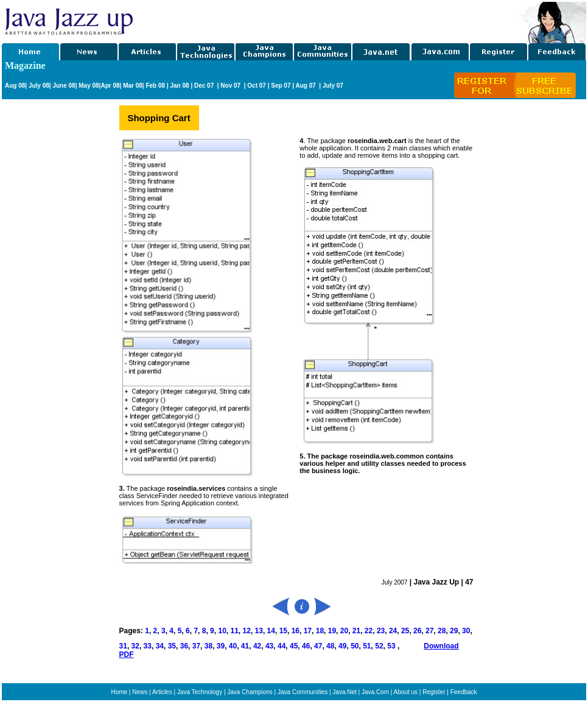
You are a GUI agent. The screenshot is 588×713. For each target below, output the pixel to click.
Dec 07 (205, 86)
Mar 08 (131, 86)
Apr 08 (110, 86)
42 (257, 646)
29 (454, 631)
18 (320, 631)
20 (344, 631)
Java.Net (344, 692)
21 (356, 631)
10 (222, 631)
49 (342, 646)
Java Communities (303, 692)
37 (195, 646)
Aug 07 (306, 86)
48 (330, 646)
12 (246, 631)
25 (405, 631)
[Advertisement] (327, 20)
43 (269, 646)
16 (296, 631)
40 (233, 646)
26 (417, 631)
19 (331, 631)
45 (294, 646)
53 (391, 646)
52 (379, 646)
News (140, 692)
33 (148, 646)
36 (184, 646)
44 (282, 646)
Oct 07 (257, 86)
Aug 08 (15, 86)
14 (271, 631)
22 (369, 631)
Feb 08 (155, 86)
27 (429, 631)
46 (305, 646)
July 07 (333, 86)
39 (221, 646)
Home (119, 692)
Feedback (464, 692)
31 (123, 646)
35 (172, 646)
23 (381, 631)
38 (208, 646)
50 (355, 646)
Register (434, 692)
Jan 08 (179, 86)
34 (160, 646)
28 (442, 631)
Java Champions (250, 692)
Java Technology (200, 692)
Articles (162, 692)
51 (366, 646)
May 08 (89, 86)
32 (135, 646)
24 (393, 631)
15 (283, 631)
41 (245, 646)
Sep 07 (281, 86)
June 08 (64, 86)
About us (406, 692)
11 (235, 631)
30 (466, 631)
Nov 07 (231, 86)
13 (259, 631)
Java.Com (375, 692)
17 (308, 631)
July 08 (39, 86)
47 (318, 646)
